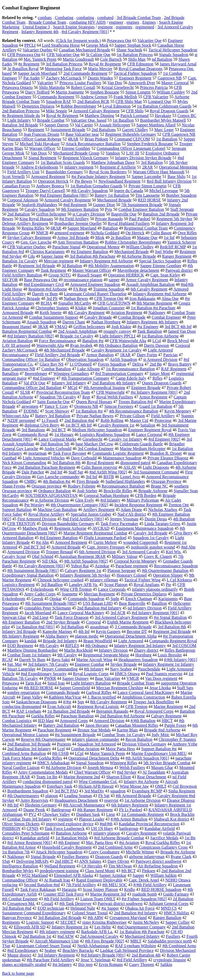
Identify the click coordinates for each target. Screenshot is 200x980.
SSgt (6, 861)
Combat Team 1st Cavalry (124, 735)
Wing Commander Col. (98, 782)
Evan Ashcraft (59, 707)
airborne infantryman (147, 857)
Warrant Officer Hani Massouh (159, 172)
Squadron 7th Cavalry (58, 397)
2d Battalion (183, 899)
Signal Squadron (90, 763)
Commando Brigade (63, 692)
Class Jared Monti (100, 871)
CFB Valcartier (156, 97)
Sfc (5, 927)
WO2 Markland (35, 875)
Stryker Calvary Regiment (29, 238)
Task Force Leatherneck (64, 828)
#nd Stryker (127, 772)
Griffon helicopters (89, 327)
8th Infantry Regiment (21, 636)
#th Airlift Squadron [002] (86, 561)
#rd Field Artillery (132, 960)
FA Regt (80, 289)
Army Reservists (34, 800)
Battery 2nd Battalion (61, 725)
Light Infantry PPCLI (117, 336)
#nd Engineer (44, 378)
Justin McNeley (146, 922)
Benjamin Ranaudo (112, 711)
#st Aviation (129, 843)
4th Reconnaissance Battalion (133, 411)
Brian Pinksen (96, 139)
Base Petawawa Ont (41, 280)
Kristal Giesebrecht (118, 87)
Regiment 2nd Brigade (172, 631)
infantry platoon (107, 833)
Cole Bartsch (111, 59)
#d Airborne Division (64, 768)
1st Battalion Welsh (72, 838)
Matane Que (147, 238)
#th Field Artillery (59, 899)
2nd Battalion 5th (55, 444)
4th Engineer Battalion (21, 622)
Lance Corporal (149, 434)
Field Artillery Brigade (21, 298)
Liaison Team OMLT (98, 899)
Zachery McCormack (64, 78)
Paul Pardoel (140, 219)
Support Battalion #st (159, 749)
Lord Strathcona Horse (61, 45)
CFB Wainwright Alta (128, 341)
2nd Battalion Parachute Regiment (46, 467)
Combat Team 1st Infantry (29, 655)
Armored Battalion (18, 538)
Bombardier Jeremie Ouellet (78, 223)
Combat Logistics (17, 721)
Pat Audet (32, 78)
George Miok (97, 45)
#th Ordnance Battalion (118, 345)
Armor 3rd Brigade (73, 238)
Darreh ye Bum (45, 294)
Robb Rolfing (112, 420)
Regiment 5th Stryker (174, 219)
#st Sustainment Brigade (75, 735)
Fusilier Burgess (75, 857)
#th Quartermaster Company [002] (79, 505)
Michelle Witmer (140, 852)
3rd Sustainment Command (156, 472)
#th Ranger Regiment (95, 810)
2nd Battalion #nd (80, 420)
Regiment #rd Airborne (48, 289)
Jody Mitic (161, 735)
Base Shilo (176, 177)
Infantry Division (113, 650)
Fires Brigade (88, 481)
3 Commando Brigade (133, 627)
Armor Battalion (100, 355)
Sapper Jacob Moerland (37, 73)
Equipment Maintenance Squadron (145, 528)
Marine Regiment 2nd (82, 777)
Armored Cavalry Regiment (68, 200)
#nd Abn (188, 547)
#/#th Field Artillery (150, 885)
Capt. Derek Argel (144, 880)
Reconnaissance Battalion (123, 486)
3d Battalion (72, 266)
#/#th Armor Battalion (129, 819)
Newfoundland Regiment (119, 181)
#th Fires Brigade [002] (105, 941)
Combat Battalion (56, 369)
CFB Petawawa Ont (24, 55)
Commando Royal (33, 434)
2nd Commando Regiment (86, 73)
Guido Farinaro (176, 894)
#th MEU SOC (115, 885)
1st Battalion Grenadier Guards (96, 186)
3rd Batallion (52, 585)
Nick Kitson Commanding (24, 463)
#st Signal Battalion (170, 617)
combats (45, 18)
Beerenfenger (36, 374)
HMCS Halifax (176, 913)
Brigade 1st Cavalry (77, 336)
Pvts (109, 209)
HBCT (167, 721)
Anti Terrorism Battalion (78, 242)
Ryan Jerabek (81, 345)
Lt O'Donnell (81, 364)
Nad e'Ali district (132, 514)
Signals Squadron (174, 55)
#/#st (67, 702)
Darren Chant (74, 322)
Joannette (70, 594)
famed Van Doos (182, 331)
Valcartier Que (150, 41)
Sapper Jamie (52, 256)
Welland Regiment (60, 866)
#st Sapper (110, 908)
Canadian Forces (16, 186)
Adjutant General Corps (169, 904)
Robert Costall (83, 87)
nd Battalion (162, 59)
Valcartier (45, 83)
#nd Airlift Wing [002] (108, 472)
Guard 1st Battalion (156, 406)
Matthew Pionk (35, 528)
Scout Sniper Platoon (100, 889)
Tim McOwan (120, 866)
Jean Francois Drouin (42, 134)
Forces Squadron (112, 364)
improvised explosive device (70, 824)
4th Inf (84, 631)
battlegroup (129, 828)
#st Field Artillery (74, 219)
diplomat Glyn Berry (42, 425)
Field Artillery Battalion (22, 275)
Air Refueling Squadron (158, 866)
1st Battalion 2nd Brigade (69, 711)
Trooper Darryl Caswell (45, 191)
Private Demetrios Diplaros (144, 594)
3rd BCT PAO (66, 791)
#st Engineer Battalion (89, 252)
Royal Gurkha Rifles (162, 843)
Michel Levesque (164, 191)
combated (105, 18)
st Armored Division (160, 359)
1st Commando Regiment (142, 814)
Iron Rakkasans (143, 298)
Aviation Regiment (126, 313)
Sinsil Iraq (56, 683)
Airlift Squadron (123, 359)
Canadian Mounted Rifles (137, 725)
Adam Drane (131, 510)
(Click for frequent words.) (78, 41)
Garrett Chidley (135, 130)
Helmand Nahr (83, 908)
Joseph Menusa (100, 768)
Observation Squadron (85, 359)
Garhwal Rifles (99, 692)
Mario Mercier (100, 69)
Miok (100, 238)
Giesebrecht (92, 439)
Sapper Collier (177, 922)
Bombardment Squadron (28, 791)
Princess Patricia (154, 87)
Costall (47, 904)
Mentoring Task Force (63, 69)
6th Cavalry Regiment (149, 289)
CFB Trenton (136, 707)
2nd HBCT (64, 861)
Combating (64, 18)
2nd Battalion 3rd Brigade (29, 744)
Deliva (138, 364)
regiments (124, 27)
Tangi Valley (32, 697)
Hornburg (143, 655)
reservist (111, 800)
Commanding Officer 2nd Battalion (32, 388)
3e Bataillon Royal (23, 69)
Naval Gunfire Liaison (21, 768)
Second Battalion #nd (42, 885)
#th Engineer (69, 843)
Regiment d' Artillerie (118, 167)
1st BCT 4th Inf (79, 425)
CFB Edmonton (140, 64)
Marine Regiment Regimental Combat (95, 533)
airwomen (30, 406)
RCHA (46, 303)
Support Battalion (17, 510)
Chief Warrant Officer (92, 772)
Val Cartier (84, 125)
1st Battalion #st (89, 411)
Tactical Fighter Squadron (135, 73)
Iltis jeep (85, 964)
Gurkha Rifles (43, 716)
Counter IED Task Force (64, 894)
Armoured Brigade (18, 313)
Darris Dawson (157, 345)
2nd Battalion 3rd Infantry (29, 749)
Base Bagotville (132, 603)
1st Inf (169, 238)
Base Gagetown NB (19, 369)
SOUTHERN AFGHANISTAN (51, 495)
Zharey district (146, 650)
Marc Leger (164, 130)
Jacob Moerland (38, 613)
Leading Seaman (78, 796)
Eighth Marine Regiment (128, 622)
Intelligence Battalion (20, 866)
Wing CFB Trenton (76, 589)
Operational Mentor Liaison (25, 735)
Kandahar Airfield (160, 828)
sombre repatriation (24, 692)
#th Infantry (94, 669)
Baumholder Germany (64, 172)
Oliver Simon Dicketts (21, 824)
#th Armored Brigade (133, 796)
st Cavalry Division (89, 214)
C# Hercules (92, 866)
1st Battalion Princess (135, 55)
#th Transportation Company (85, 378)
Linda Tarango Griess (162, 524)
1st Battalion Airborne (160, 336)
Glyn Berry (183, 533)
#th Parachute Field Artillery (51, 960)
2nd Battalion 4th (146, 955)
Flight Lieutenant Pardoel (105, 538)
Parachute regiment (132, 566)
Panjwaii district (179, 270)
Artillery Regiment (99, 510)
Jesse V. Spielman (96, 960)
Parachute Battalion (77, 716)
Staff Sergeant (182, 209)
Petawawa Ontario (17, 87)
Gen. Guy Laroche (36, 242)
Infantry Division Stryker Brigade (143, 158)
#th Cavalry (49, 646)
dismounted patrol (135, 463)
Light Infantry (19, 120)
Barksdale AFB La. (97, 932)
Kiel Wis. (174, 552)
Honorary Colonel (132, 575)
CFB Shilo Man (129, 101)
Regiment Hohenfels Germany (131, 134)
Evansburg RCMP (147, 791)
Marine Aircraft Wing (94, 660)
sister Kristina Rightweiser (105, 922)
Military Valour (125, 556)
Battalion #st (93, 341)
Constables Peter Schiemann (26, 833)
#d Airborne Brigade (139, 256)
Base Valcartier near (82, 134)
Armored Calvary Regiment (96, 111)
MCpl (73, 388)
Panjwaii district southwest (120, 904)
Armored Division (109, 721)
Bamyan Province (17, 918)
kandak (30, 641)
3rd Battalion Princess (64, 64)
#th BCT (129, 871)
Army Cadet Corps (40, 594)
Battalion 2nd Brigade (161, 214)
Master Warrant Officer (92, 270)
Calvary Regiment (166, 716)
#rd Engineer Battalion (59, 538)
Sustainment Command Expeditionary (34, 913)
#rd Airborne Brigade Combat (119, 838)
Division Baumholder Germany (68, 524)
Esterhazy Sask (60, 786)
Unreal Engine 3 (36, 27)
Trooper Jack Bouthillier (154, 702)
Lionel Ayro (130, 477)
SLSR (25, 392)
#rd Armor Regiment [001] (30, 843)
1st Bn (190, 838)
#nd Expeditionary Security (44, 674)
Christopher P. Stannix (177, 739)
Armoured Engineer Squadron (95, 284)
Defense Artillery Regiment (25, 223)
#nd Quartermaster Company (141, 927)
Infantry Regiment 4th (40, 32)
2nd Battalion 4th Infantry (114, 383)
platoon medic (87, 636)
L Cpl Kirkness (179, 580)
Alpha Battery (57, 636)
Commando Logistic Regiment (118, 453)
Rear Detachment (152, 777)
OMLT (161, 786)
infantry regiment (79, 167)
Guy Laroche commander (58, 477)
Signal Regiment (42, 158)
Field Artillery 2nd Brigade (58, 355)
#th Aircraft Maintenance (84, 805)
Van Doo (115, 83)
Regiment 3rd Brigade (37, 266)
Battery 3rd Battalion (53, 416)
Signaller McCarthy (75, 303)
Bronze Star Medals (94, 730)
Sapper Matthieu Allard (156, 125)
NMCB (42, 233)
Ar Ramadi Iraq (57, 880)
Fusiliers (173, 936)
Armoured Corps (74, 721)
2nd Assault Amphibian (78, 331)
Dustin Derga (156, 519)
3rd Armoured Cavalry (141, 552)
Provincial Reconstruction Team (63, 392)
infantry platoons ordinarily (155, 589)
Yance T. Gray (56, 406)
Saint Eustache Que (54, 402)
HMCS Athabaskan (54, 763)
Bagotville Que (124, 214)
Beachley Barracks (78, 950)
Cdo (31, 256)
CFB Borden (146, 495)
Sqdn (115, 599)
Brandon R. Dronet (166, 453)
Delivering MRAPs (32, 861)
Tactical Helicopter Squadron (173, 50)
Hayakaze (163, 116)
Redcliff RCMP (173, 247)
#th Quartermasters (23, 796)
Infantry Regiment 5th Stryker (85, 575)
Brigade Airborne (153, 491)
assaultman (99, 627)
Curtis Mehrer (105, 542)
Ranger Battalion (167, 918)
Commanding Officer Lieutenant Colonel (131, 148)
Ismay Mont (160, 374)
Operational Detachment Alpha (131, 636)
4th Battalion (184, 519)
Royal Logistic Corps (91, 674)
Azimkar (102, 566)
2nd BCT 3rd (34, 547)
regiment (105, 27)
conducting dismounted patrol (48, 782)
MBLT (136, 941)
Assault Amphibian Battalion (150, 284)
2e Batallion (121, 238)
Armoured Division (23, 552)
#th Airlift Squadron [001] (147, 758)
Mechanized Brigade (114, 200)
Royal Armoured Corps (154, 711)
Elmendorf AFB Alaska (73, 875)
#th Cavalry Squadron (90, 191)
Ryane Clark (181, 857)
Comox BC (187, 116)
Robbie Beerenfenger (78, 106)
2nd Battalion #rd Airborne (122, 716)
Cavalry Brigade (98, 317)
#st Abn (42, 542)
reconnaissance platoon (83, 280)
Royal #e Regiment (105, 64)
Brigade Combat (51, 120)
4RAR (73, 139)
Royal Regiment (100, 463)
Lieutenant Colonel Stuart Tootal (44, 946)
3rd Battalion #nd (17, 908)
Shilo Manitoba (52, 87)
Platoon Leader (92, 819)
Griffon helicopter (51, 214)
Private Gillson (132, 416)
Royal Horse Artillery (46, 514)
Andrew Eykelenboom (39, 167)
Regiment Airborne (70, 528)
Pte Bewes (83, 181)
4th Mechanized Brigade (64, 350)
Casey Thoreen (141, 964)
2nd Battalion (19, 214)
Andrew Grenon (94, 97)
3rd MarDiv (94, 791)
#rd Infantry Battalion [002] (30, 336)
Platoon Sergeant (121, 571)
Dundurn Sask (88, 814)
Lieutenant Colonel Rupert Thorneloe (95, 294)
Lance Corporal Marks (57, 439)
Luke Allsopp (88, 369)
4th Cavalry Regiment (86, 313)
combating (85, 18)
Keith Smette (51, 313)
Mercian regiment (59, 261)
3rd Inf (91, 477)
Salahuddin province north (170, 941)
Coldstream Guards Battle (141, 444)
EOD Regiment (20, 646)
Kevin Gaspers (108, 631)
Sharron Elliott (119, 777)
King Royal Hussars (36, 219)
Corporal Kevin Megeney (135, 561)
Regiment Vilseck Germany (86, 158)
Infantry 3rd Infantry (69, 383)
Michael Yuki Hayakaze (40, 144)
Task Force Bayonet (70, 453)
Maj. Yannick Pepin (40, 59)
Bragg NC (159, 486)
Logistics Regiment (18, 585)
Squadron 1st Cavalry (151, 538)
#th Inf (13, 805)
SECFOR (10, 280)
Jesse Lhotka (160, 688)
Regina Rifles (33, 228)
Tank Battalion (149, 331)
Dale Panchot (33, 472)
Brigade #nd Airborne (162, 730)
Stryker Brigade (124, 664)
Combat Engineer (166, 317)
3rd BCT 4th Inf (178, 327)
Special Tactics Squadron (160, 261)
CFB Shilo (135, 111)
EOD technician (51, 908)
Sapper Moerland (82, 228)
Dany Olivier (118, 861)
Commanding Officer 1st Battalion (31, 359)
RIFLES (72, 646)
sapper (114, 280)
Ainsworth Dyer (142, 83)
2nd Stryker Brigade (63, 622)
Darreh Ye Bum (32, 660)
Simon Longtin (138, 92)
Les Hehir (103, 927)
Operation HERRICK (126, 275)
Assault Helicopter (115, 125)
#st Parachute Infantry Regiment (98, 177)
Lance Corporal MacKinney (81, 613)
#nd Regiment (75, 205)
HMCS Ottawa (127, 674)
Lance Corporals (112, 589)
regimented (145, 27)
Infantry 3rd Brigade (19, 631)
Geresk (37, 599)
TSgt (6, 946)
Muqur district (19, 955)
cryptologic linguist (170, 960)
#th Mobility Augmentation (111, 266)
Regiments (11, 922)
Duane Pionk (34, 810)
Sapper (138, 875)
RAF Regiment (174, 369)
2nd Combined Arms (115, 847)
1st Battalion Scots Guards (63, 162)
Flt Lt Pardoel (131, 810)
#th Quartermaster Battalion (165, 571)
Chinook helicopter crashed (60, 580)
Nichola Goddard (105, 233)
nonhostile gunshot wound (153, 547)
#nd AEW (65, 936)
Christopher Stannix (52, 308)
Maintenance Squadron (122, 458)
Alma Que (170, 298)
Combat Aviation (85, 749)
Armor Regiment (153, 397)
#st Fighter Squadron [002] (144, 899)
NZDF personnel (21, 420)
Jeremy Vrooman (124, 519)
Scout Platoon (116, 585)
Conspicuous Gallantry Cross (163, 847)
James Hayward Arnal (178, 64)
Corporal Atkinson (23, 200)
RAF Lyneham (29, 711)
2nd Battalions (104, 130)
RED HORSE (149, 200)
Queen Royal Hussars (94, 402)
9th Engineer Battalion (80, 209)
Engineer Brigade (146, 388)
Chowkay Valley (56, 814)
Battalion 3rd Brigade (20, 125)
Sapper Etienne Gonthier (161, 266)
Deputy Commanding (60, 669)
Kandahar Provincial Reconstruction (149, 824)
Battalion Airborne (71, 833)
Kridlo (130, 889)
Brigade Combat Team (47, 22)
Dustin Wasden (100, 78)
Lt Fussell (50, 420)
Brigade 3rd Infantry (60, 641)
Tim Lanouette (148, 195)
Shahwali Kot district (171, 819)
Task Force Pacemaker (119, 524)
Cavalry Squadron (40, 209)
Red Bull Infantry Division (169, 181)
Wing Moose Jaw (134, 786)
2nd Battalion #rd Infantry (136, 913)
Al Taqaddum (154, 772)
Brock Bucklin (182, 814)
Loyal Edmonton (117, 106)
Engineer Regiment (135, 78)
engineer (116, 22)
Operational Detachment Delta (94, 758)
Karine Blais (127, 730)
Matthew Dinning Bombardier (33, 650)
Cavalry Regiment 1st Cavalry (116, 350)
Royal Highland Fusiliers (129, 223)
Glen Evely (85, 500)
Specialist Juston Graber (91, 514)
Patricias (170, 355)
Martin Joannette (70, 92)
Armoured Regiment (48, 177)
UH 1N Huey (102, 828)
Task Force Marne (17, 758)
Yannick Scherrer (182, 242)
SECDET (68, 922)
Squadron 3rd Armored (97, 744)
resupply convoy (117, 331)
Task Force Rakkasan (38, 889)
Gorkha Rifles (50, 758)
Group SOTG (60, 275)
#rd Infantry (110, 500)
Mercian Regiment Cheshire (120, 688)
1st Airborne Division (143, 800)
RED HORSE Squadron (161, 889)
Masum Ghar (162, 768)
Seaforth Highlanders (39, 205)
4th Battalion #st (57, 481)
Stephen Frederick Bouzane (150, 144)
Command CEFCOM (132, 139)
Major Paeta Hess (120, 749)
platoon (52, 796)
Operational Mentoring (178, 167)
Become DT (137, 631)
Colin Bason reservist (99, 467)
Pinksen (149, 871)
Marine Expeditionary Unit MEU (159, 753)
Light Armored (131, 641)
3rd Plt (52, 298)
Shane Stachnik (129, 50)
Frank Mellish (125, 97)
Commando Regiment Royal (173, 641)
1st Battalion (167, 139)
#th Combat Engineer (20, 899)
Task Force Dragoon (71, 617)
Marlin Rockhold (78, 650)
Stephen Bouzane (105, 92)
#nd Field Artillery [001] (83, 519)
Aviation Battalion (17, 341)
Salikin (166, 964)
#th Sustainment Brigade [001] (33, 571)
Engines (149, 22)
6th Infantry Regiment (130, 805)
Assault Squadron (41, 322)
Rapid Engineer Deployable (99, 880)
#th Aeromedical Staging (104, 388)
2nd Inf (56, 472)
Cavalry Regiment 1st (116, 425)
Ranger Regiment (177, 256)
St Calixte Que (98, 55)
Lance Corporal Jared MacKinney (146, 692)
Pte (168, 585)
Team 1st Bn (47, 777)
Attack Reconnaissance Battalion (93, 144)
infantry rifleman (104, 580)
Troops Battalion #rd (136, 402)
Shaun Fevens (14, 486)
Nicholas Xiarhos (163, 510)
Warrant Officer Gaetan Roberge (34, 139)
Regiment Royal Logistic (98, 707)
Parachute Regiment (54, 730)
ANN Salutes (90, 861)
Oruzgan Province (166, 481)
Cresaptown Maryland (128, 918)
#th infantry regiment (57, 932)
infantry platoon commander (95, 739)
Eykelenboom (42, 589)
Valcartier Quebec (38, 50)
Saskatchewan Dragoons (36, 702)
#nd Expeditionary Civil (44, 284)
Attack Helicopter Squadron (59, 852)
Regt (86, 397)
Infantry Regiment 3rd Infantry (140, 646)
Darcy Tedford (37, 92)
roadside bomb (145, 894)
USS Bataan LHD (98, 603)
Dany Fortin (147, 355)
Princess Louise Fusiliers (80, 83)
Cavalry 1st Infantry (125, 439)
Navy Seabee (121, 669)
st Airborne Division (52, 500)
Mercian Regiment (99, 594)
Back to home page (18, 973)
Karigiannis (168, 599)
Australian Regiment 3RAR (83, 556)
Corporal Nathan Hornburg (106, 495)
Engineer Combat (89, 664)
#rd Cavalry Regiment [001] (85, 32)
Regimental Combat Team (146, 228)
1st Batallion (123, 120)
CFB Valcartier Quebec (27, 247)
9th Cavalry (67, 655)
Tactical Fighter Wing (142, 580)
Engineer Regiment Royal (150, 430)
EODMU (31, 411)
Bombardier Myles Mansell (163, 120)
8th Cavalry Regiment (108, 702)
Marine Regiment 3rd (108, 894)
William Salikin (163, 875)
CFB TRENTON (21, 524)
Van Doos (39, 153)
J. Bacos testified (102, 697)
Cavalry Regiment (141, 833)
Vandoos (113, 153)
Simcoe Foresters (119, 406)
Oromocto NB (86, 406)
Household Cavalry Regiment (67, 847)
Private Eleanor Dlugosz (168, 458)
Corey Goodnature (104, 852)
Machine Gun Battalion (57, 510)
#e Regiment (29, 64)
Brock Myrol (178, 341)
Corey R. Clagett (158, 556)
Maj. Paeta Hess (99, 843)
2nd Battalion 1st (37, 936)
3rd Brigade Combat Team (139, 18)
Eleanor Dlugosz (181, 800)
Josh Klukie (121, 327)
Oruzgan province (46, 486)
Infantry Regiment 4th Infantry (152, 322)
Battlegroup (61, 810)
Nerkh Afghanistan (93, 946)
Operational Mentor (103, 247)
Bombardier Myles (18, 871)
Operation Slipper (168, 575)
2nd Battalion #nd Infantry (99, 608)
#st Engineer (148, 327)
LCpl (79, 753)
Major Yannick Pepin (107, 753)
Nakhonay (16, 857)
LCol (157, 341)
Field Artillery (163, 416)
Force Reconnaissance (57, 341)
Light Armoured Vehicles (44, 458)
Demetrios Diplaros (38, 106)
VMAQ (61, 327)
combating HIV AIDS (87, 22)
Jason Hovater (97, 725)
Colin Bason (161, 233)
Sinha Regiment (182, 791)
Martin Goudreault (78, 59)
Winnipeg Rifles (123, 763)
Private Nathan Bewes (95, 416)
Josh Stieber (87, 491)
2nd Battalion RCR (93, 101)
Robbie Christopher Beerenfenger (133, 242)
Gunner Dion (104, 205)
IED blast (46, 721)
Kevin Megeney (178, 411)
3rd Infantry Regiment (56, 955)
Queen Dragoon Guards (162, 383)
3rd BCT (59, 430)
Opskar (55, 599)
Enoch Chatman (139, 599)
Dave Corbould (84, 458)
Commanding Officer (20, 880)
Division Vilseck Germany (144, 744)
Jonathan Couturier (109, 308)
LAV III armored (16, 345)
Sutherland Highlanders (125, 481)
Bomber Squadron (181, 195)
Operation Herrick (53, 181)
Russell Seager (89, 275)
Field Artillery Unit (23, 172)
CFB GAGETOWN (114, 303)
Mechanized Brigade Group (76, 153)
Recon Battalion (139, 739)
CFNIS (32, 828)
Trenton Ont (179, 505)
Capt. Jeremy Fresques (106, 547)
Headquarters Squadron (138, 660)
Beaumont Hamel (17, 327)
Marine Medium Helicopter (143, 449)
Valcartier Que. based (88, 120)
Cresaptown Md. (21, 904)
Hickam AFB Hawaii (96, 786)
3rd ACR (118, 613)
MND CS (169, 908)
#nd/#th (106, 824)
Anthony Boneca (50, 186)
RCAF (8, 660)
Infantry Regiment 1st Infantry (168, 664)
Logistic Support (40, 922)
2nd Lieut (40, 617)
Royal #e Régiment (62, 116)
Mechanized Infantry (142, 936)
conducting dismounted (22, 707)
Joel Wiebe (164, 252)
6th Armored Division (97, 552)
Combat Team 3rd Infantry (30, 819)
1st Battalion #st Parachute (153, 308)
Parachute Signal (66, 247)
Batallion (159, 603)
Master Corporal (175, 83)
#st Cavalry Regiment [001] (41, 566)
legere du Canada (129, 191)
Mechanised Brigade (132, 252)
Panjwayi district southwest (159, 861)
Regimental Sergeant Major (106, 655)
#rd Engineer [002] (164, 439)
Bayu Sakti (61, 660)
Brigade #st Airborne (178, 852)
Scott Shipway (57, 411)
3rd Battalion (152, 162)
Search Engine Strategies (74, 27)
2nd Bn (156, 364)
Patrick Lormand (134, 116)
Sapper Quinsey (76, 678)
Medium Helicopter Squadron (97, 430)
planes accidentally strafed (24, 964)
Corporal (94, 622)
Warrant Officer (42, 148)
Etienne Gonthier (76, 148)
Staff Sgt (76, 472)
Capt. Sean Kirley (165, 275)
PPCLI (30, 45)
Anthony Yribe (185, 744)
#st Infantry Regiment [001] (154, 392)
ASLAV (130, 467)
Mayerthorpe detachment (138, 270)
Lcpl (61, 749)
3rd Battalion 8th (172, 627)
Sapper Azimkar (113, 875)
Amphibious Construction (143, 697)
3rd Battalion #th (66, 463)
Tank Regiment (53, 270)
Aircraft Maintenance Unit (57, 941)
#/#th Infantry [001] (181, 660)
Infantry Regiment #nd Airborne (160, 294)
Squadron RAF (58, 101)
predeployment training (59, 871)
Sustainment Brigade (68, 130)
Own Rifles (187, 233)
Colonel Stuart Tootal (90, 913)
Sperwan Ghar (14, 617)
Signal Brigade (43, 857)
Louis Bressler (170, 655)
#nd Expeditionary (23, 950)
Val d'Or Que (34, 383)
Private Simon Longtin (148, 186)
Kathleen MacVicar (65, 697)
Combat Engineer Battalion (141, 209)
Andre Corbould (58, 449)
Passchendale (149, 669)
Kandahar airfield (34, 838)
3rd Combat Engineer (96, 449)
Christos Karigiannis (47, 252)
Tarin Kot (33, 683)
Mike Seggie (56, 111)
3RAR (43, 327)
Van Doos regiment (161, 678)
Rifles (157, 378)
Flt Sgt (104, 796)
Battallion (10, 374)
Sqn (81, 702)
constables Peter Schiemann (48, 608)
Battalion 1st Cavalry (20, 261)
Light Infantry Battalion (91, 683)
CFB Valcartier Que (63, 55)
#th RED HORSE (39, 688)
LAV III (133, 153)
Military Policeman (143, 500)
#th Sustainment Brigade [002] (51, 603)
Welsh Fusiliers (132, 768)
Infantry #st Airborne (141, 782)
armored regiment (69, 233)
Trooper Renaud (59, 552)
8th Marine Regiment (155, 303)
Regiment (36, 130)
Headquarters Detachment (76, 800)
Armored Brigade (66, 547)
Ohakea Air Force (140, 908)
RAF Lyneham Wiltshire (136, 946)
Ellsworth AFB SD (30, 927)
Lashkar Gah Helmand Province (127, 950)
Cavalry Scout (14, 556)
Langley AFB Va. (83, 585)
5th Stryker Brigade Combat (167, 763)
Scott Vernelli (13, 177)
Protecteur (163, 420)
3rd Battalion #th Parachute (93, 256)
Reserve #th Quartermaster (43, 739)
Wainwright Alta (50, 345)
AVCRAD (101, 528)
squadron (118, 791)
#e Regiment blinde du (21, 116)
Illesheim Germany (41, 805)
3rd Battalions (33, 430)
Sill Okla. (50, 561)
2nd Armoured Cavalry (99, 936)
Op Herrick (135, 233)
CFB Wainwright (110, 392)
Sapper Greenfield (75, 688)
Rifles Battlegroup (180, 650)
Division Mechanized (178, 950)
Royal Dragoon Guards (169, 111)
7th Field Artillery (81, 885)
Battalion (110, 228)
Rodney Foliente (82, 486)
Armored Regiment (71, 542)
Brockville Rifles (118, 491)
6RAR (56, 228)
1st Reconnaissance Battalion (130, 369)
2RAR (148, 167)
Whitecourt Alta (15, 416)
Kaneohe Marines (57, 631)
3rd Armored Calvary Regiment (121, 617)
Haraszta (69, 889)
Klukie (81, 308)
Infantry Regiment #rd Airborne (106, 261)
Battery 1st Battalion (112, 195)
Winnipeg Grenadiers (71, 374)
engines (133, 22)
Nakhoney (157, 313)
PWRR (50, 678)
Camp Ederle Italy (131, 378)
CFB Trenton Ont (109, 298)
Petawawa (11, 683)
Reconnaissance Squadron (176, 566)
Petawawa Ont (119, 41)
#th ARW (96, 918)
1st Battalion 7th (16, 852)
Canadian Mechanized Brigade (85, 50)
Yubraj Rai (80, 566)
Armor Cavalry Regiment (147, 280)
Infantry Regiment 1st (70, 927)
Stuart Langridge (21, 669)
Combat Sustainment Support (54, 317)
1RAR (125, 355)
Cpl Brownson (185, 786)
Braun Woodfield (98, 641)
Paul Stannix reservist (164, 674)
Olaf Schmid (43, 556)
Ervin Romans (111, 964)
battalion (148, 425)
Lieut (111, 814)
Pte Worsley (34, 505)
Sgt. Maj (14, 664)
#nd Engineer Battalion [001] (64, 195)
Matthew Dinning (99, 116)
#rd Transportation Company (119, 374)
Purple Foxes (175, 725)
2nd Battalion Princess (21, 111)
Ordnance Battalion (55, 491)
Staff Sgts (185, 688)
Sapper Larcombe (146, 177)
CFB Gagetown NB (179, 134)
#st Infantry (62, 964)
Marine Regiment (168, 707)
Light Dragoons (156, 467)
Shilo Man (137, 59)
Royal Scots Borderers (108, 172)
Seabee (50, 950)
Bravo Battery (180, 364)
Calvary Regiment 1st (83, 571)
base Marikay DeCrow (94, 444)
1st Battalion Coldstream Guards (164, 106)
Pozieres (64, 744)
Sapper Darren (57, 125)
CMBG (30, 481)
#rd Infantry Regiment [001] (155, 613)
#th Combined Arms (179, 946)
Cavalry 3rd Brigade (150, 533)
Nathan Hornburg (106, 322)
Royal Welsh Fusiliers (115, 397)
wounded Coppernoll (141, 542)
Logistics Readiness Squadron (105, 434)
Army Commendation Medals (43, 772)
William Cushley (171, 92)
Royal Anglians (146, 585)
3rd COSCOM (184, 646)
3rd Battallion (72, 627)
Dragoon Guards (109, 857)
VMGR (133, 678)
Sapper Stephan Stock (133, 45)
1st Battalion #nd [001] (35, 627)
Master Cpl (139, 420)
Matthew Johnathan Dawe (113, 162)
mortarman (37, 453)
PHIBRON (11, 828)
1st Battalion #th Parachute (142, 932)
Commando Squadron (86, 599)
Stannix (187, 416)
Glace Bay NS (52, 364)
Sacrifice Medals (164, 838)
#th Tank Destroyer (75, 904)
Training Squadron (109, 289)
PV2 (32, 814)
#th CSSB (60, 753)
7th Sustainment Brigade (142, 205)
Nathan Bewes (76, 298)
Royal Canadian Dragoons (140, 69)
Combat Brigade (132, 317)
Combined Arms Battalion (24, 753)
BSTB (109, 477)
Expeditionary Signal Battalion (28, 575)
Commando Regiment (56, 97)
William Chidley (140, 247)
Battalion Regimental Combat (27, 331)
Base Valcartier (108, 678)
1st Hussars (64, 434)
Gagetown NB (170, 78)
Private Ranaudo (109, 219)
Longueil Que (160, 101)
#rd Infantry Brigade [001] (103, 955)
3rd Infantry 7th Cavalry (48, 664)
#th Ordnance (97, 646)
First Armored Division (37, 519)
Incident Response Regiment (138, 505)
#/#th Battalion (143, 721)
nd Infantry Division (145, 608)
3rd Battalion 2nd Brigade (60, 918)
